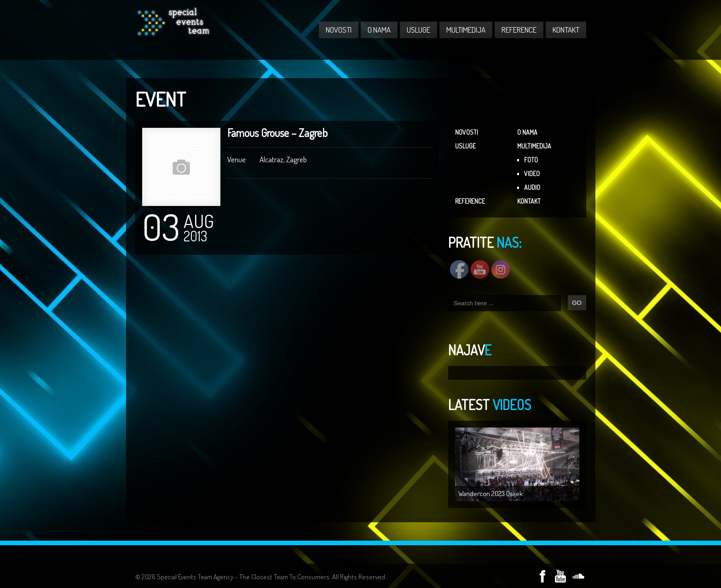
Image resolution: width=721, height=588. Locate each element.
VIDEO (532, 174)
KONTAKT (566, 30)
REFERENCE (519, 30)
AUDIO (532, 187)
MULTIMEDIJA (466, 30)
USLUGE (418, 30)
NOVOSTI (339, 30)
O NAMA (379, 30)
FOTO (531, 160)
